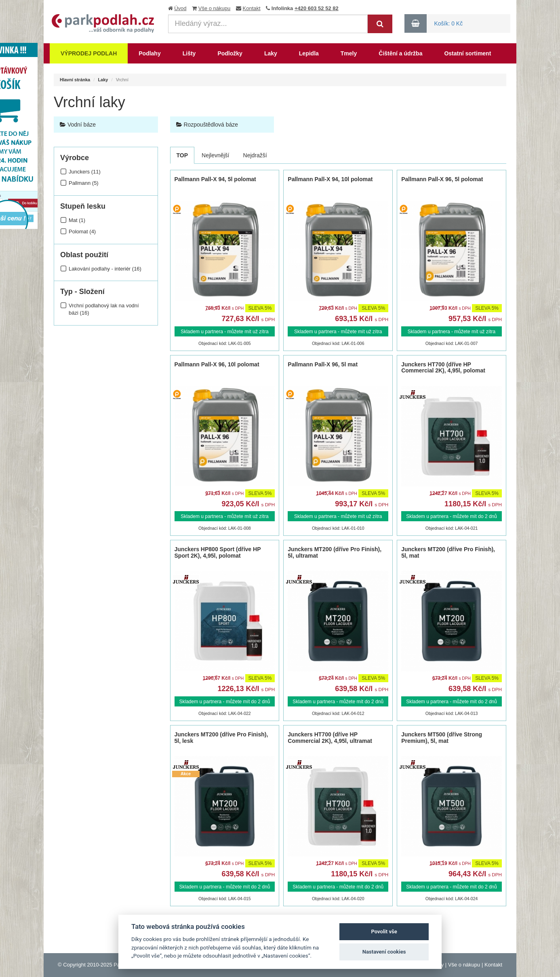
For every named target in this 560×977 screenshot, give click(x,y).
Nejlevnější (215, 155)
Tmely (349, 53)
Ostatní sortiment (467, 53)
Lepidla (309, 53)
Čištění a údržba (400, 53)
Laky (271, 53)
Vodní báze (78, 125)
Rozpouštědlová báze (207, 125)
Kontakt (252, 8)
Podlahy (149, 53)
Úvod (180, 8)
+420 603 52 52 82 (317, 8)
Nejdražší (255, 155)
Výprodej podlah (89, 53)
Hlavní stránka (75, 80)
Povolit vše (384, 932)
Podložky (230, 53)
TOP (182, 155)
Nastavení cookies (384, 952)
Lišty (189, 53)
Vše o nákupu (215, 8)
